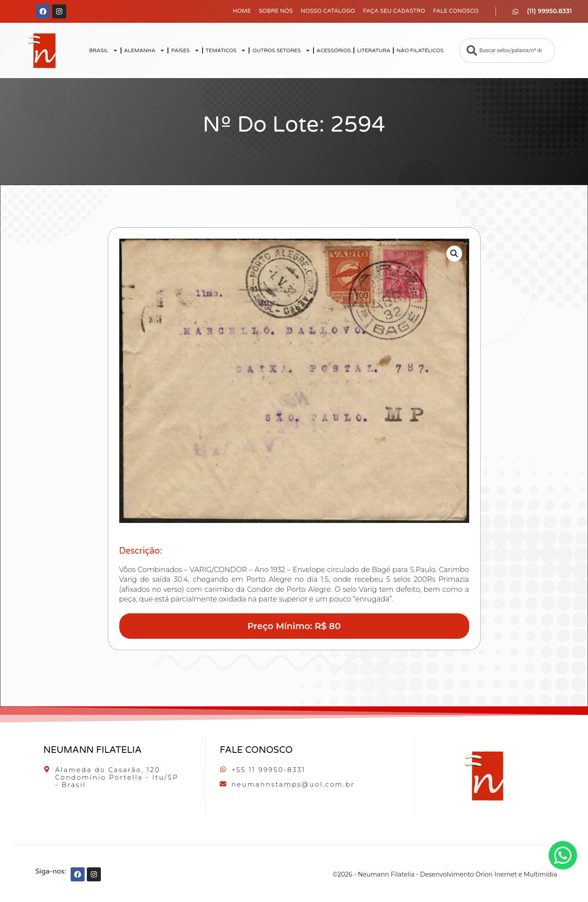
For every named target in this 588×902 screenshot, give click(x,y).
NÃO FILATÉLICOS (420, 50)
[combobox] (507, 50)
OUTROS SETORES (281, 50)
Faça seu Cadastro (394, 11)
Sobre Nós (276, 11)
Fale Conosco (456, 11)
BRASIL (103, 50)
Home (242, 11)
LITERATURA (374, 50)
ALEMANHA (145, 50)
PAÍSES (185, 50)
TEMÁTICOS (226, 50)
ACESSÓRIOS (334, 50)
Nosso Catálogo (328, 11)
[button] (454, 254)
